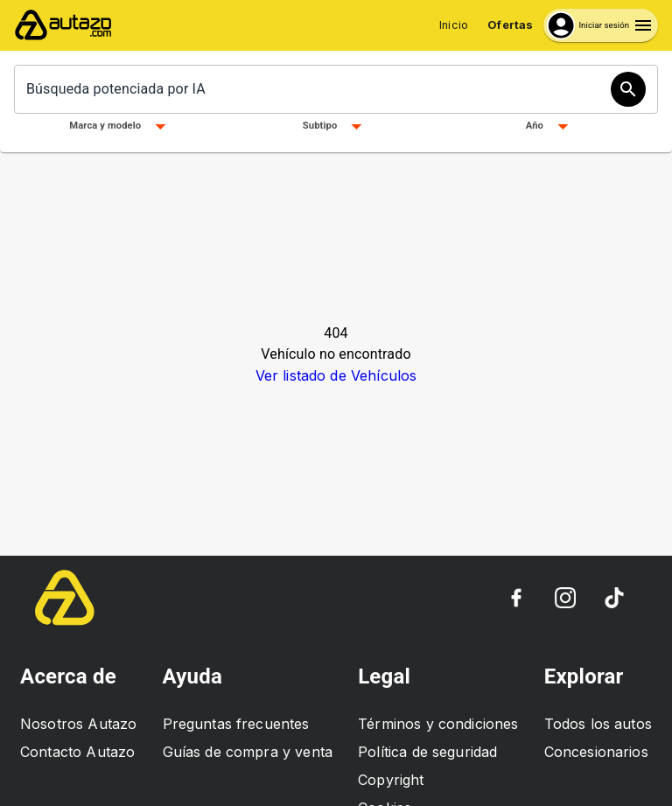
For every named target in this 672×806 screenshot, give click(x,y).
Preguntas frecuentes (236, 724)
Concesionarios (596, 752)
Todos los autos (598, 724)
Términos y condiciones (438, 724)
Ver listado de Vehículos (336, 375)
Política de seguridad (427, 752)
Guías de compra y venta (248, 752)
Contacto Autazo (77, 752)
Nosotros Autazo (78, 724)
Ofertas (510, 25)
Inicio (454, 25)
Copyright (391, 780)
